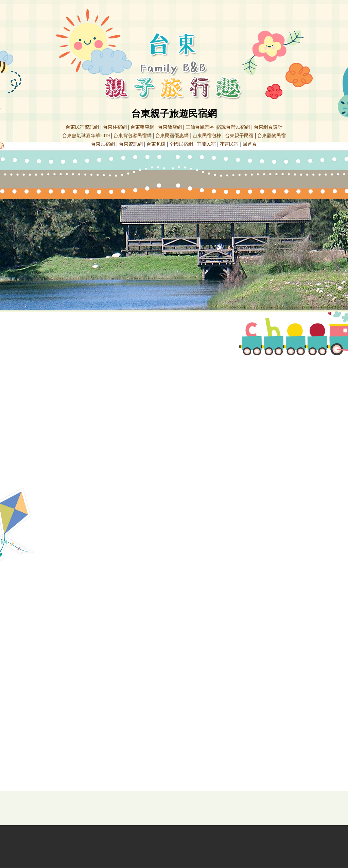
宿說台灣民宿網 (233, 127)
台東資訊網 (131, 144)
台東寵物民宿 (272, 136)
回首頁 (250, 144)
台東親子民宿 (239, 136)
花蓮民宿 (229, 144)
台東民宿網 (103, 144)
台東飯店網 (170, 127)
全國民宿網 (181, 144)
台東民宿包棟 (207, 136)
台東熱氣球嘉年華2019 (86, 136)
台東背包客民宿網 (133, 136)
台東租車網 (142, 127)
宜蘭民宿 (206, 144)
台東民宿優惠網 (172, 136)
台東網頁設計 (268, 127)
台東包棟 (156, 144)
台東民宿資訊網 (82, 127)
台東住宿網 (115, 127)
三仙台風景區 (200, 127)
